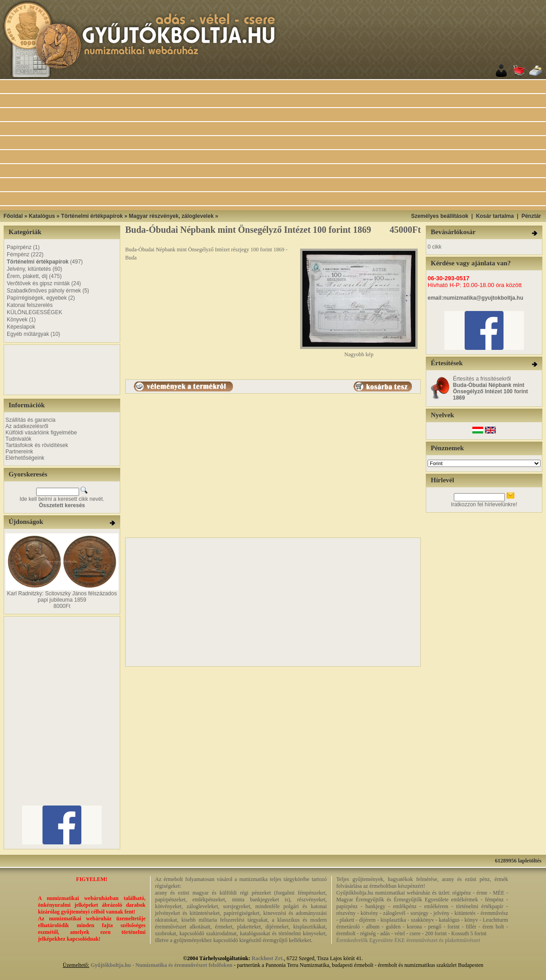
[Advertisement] (284, 145)
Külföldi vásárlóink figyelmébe (41, 433)
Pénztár (531, 216)
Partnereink (19, 452)
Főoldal (13, 216)
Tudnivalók (19, 439)
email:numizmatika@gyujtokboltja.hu (475, 298)
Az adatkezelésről (27, 426)
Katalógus (42, 216)
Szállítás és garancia (31, 420)
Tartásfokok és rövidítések (37, 445)
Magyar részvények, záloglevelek (171, 216)
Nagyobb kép (359, 352)
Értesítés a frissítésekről (490, 388)
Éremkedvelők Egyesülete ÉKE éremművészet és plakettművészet (408, 940)
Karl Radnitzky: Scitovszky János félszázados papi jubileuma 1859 (62, 597)
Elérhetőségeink (25, 458)
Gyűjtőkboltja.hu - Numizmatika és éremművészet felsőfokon (161, 965)
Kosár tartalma (495, 216)
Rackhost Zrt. (268, 958)
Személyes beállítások (440, 216)
